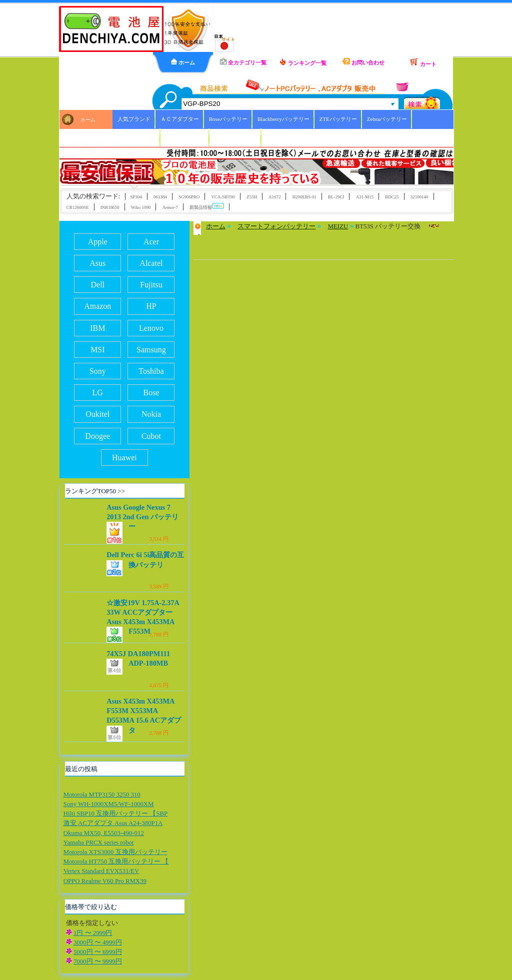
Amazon (97, 306)
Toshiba (151, 371)
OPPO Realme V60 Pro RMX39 (105, 881)
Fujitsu (151, 285)
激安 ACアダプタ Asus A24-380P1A (113, 823)
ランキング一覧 (303, 62)
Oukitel (97, 414)
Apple (98, 242)
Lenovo (151, 328)
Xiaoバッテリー (136, 137)
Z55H (252, 197)
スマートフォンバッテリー (276, 226)
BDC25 (392, 197)
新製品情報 (207, 207)
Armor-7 (170, 207)
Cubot (151, 436)
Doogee (97, 436)
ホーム (183, 62)
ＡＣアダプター (180, 119)
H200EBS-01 (304, 197)
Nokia (151, 414)
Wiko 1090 (141, 207)
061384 (160, 197)
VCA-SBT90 (223, 197)
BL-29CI (336, 197)
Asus (97, 263)
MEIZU (338, 226)
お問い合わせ (363, 62)
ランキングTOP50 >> (95, 491)
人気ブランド (134, 119)
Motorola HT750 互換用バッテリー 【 (116, 862)
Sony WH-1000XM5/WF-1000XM (109, 804)
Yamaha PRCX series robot (99, 843)
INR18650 (110, 207)
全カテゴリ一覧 (243, 62)
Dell (97, 285)
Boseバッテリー (228, 119)
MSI (97, 350)
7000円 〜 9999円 (98, 962)
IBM (97, 328)
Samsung (151, 350)
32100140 (419, 197)
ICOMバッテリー (235, 137)
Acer (151, 242)
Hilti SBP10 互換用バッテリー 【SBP (115, 814)
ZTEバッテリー (338, 119)
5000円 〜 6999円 (98, 952)
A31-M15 (365, 197)
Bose (151, 393)
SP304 (136, 197)
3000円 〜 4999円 (98, 943)
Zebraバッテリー (387, 119)
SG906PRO (189, 197)
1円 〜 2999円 (93, 933)
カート (423, 62)
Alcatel (151, 263)
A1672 (274, 197)
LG (98, 393)
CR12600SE (78, 207)
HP (151, 306)
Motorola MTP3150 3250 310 (102, 795)
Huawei (124, 458)
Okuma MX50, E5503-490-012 (104, 833)
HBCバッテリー (185, 137)
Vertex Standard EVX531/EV (101, 871)
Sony (98, 371)
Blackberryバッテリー (283, 119)
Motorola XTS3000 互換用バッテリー (115, 852)
